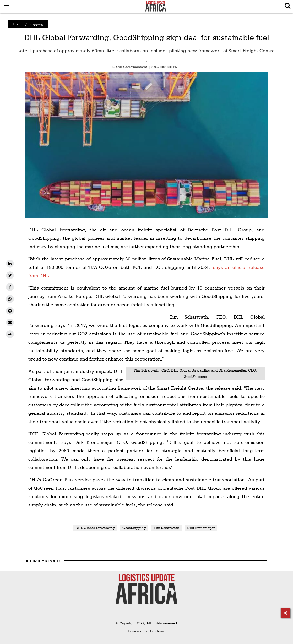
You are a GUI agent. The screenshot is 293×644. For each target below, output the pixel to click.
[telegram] (10, 311)
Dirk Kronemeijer (201, 528)
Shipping (36, 24)
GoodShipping (134, 528)
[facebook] (10, 287)
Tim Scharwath (166, 528)
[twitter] (10, 275)
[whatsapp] (10, 299)
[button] (146, 61)
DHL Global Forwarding (95, 528)
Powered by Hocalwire (147, 631)
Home (18, 24)
